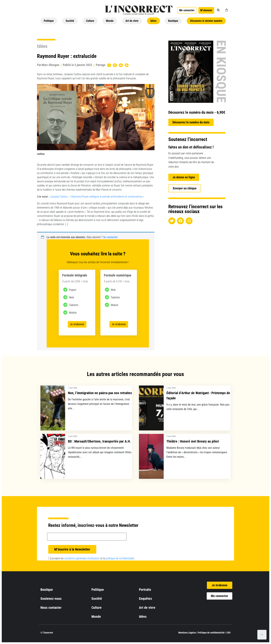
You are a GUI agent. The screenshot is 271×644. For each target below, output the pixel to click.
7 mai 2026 (73, 388)
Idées (153, 21)
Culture (90, 21)
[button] (218, 10)
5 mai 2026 (73, 436)
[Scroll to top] (262, 635)
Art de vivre (132, 21)
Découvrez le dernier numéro (206, 21)
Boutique (173, 21)
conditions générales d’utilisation (82, 558)
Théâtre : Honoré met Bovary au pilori (193, 441)
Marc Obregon (50, 65)
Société (70, 21)
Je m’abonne (77, 324)
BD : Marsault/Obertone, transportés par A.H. (99, 441)
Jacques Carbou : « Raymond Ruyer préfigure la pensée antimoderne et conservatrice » (97, 197)
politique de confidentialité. (120, 558)
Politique (49, 21)
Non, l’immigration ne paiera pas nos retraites (100, 393)
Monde (110, 21)
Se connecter (110, 237)
